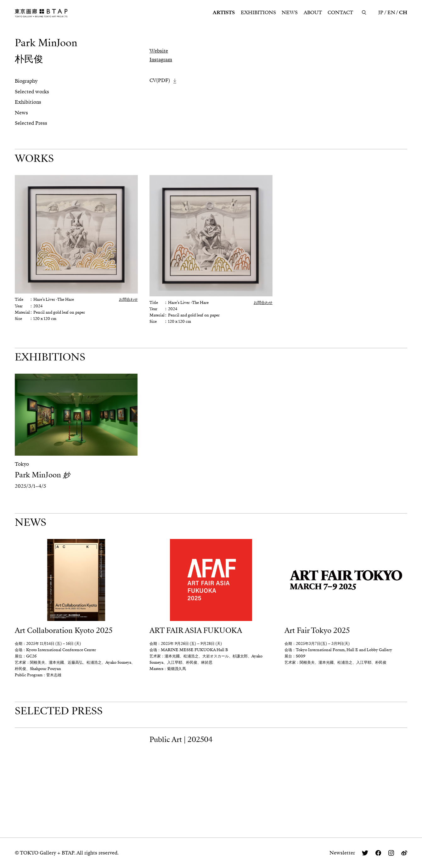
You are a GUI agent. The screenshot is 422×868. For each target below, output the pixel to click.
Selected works (32, 92)
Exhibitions (28, 102)
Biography (26, 81)
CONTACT (340, 13)
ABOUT (313, 13)
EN (391, 13)
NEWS (290, 13)
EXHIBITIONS (258, 13)
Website (159, 51)
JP (381, 13)
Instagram (161, 60)
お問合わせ (128, 299)
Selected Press (31, 123)
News (21, 113)
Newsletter (342, 853)
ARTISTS (224, 13)
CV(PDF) (160, 80)
